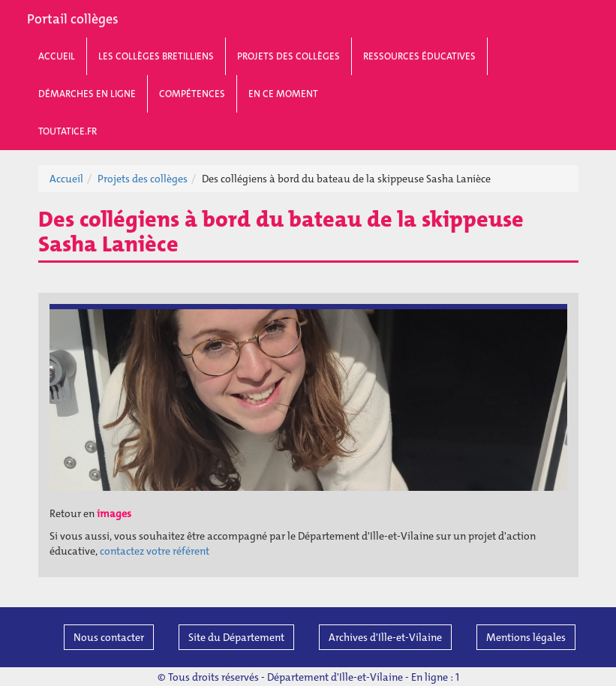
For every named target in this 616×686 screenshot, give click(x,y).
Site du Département (236, 637)
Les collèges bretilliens (156, 56)
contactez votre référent (155, 551)
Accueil (57, 56)
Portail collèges (73, 19)
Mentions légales (526, 637)
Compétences (192, 93)
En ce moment (283, 93)
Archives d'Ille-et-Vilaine (385, 637)
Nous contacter (109, 637)
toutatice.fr (68, 131)
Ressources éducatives (419, 56)
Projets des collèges (288, 56)
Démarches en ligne (87, 93)
